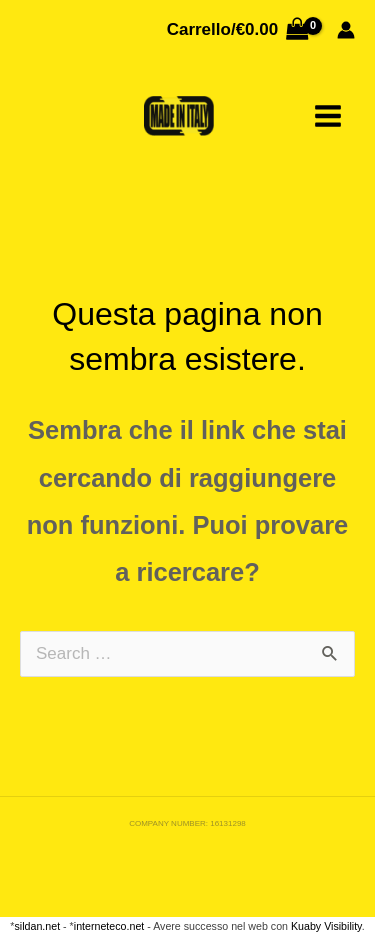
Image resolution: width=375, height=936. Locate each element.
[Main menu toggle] (328, 116)
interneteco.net (109, 926)
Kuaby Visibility (326, 926)
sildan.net (38, 926)
